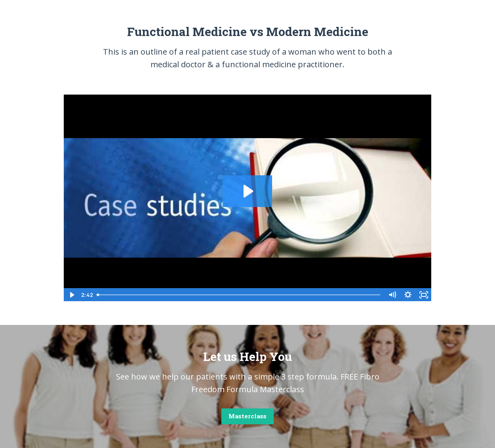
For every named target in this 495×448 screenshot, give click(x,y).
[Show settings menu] (408, 295)
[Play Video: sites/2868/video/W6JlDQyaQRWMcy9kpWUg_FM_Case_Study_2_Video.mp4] (247, 191)
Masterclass (247, 416)
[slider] (239, 295)
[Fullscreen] (424, 295)
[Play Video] (71, 295)
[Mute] (392, 295)
